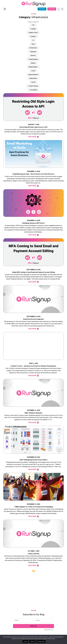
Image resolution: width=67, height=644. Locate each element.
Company (33, 29)
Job (33, 25)
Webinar (33, 63)
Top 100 (33, 82)
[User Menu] (59, 9)
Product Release (33, 59)
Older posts (34, 571)
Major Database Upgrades (33, 413)
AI (33, 40)
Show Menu (5, 9)
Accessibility (33, 90)
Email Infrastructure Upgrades (33, 319)
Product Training (33, 86)
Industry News (33, 78)
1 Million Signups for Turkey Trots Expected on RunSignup (33, 507)
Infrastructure (33, 48)
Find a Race (28, 9)
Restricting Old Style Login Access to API (34, 127)
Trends (33, 71)
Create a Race (38, 9)
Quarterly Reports (33, 75)
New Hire (33, 55)
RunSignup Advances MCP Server (33, 223)
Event (33, 44)
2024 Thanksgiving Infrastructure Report (33, 460)
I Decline (32, 641)
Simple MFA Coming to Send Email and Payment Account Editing (33, 272)
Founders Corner (33, 33)
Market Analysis (33, 67)
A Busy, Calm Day (34, 554)
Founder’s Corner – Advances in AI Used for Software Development (33, 366)
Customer (33, 36)
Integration (33, 52)
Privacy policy (41, 641)
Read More (34, 137)
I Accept (25, 641)
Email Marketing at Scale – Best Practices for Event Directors (34, 174)
